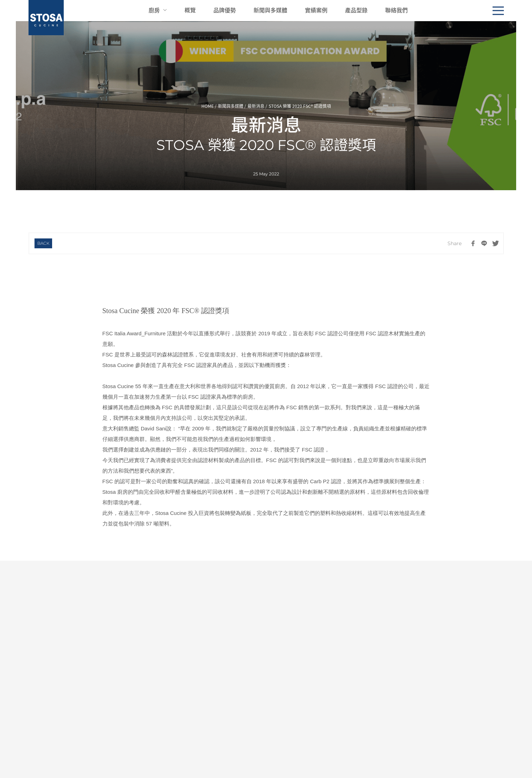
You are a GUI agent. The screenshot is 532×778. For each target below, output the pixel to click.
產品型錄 (356, 10)
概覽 (190, 10)
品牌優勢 (225, 10)
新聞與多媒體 (270, 10)
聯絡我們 (396, 10)
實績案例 (316, 10)
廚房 (154, 10)
